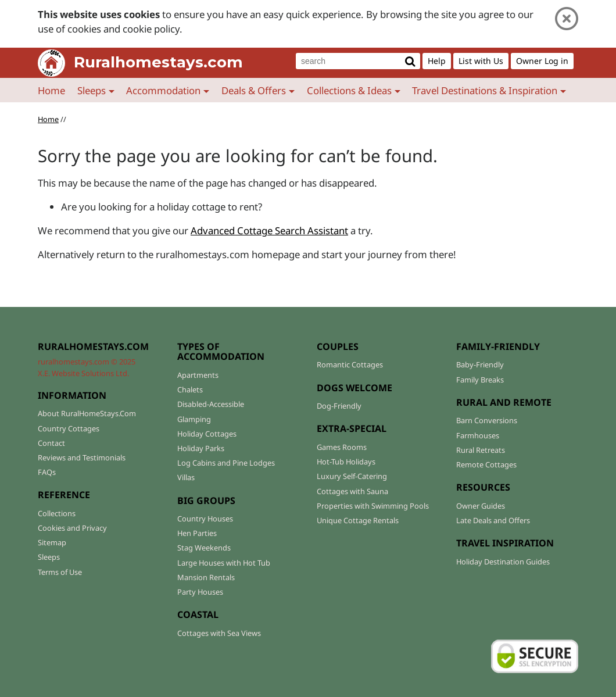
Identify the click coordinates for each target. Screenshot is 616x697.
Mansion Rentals (206, 577)
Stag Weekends (204, 548)
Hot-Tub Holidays (346, 462)
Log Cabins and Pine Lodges (226, 463)
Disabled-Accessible (211, 404)
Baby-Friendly (480, 364)
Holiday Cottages (207, 434)
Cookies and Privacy (72, 528)
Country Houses (205, 519)
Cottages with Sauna (352, 491)
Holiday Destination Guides (503, 562)
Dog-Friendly (339, 406)
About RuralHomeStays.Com (87, 413)
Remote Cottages (486, 464)
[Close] (567, 19)
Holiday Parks (201, 448)
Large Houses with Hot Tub (224, 563)
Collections (57, 513)
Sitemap (52, 542)
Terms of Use (60, 572)
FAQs (47, 472)
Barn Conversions (487, 420)
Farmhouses (478, 435)
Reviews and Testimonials (82, 457)
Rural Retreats (481, 450)
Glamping (194, 419)
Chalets (190, 389)
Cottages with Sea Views (219, 633)
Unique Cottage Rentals (358, 520)
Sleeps (49, 557)
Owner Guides (481, 506)
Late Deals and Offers (493, 520)
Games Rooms (342, 447)
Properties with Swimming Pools (373, 506)
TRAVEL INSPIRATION (505, 543)
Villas (186, 477)
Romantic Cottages (350, 364)
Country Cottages (69, 428)
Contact (51, 443)
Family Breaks (480, 380)
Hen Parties (197, 533)
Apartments (198, 375)
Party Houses (200, 592)
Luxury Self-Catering (352, 476)
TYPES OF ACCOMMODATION (221, 352)
